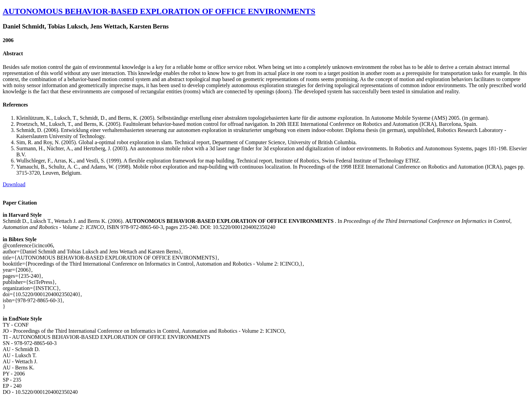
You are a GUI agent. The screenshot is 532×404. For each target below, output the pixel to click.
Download (14, 184)
